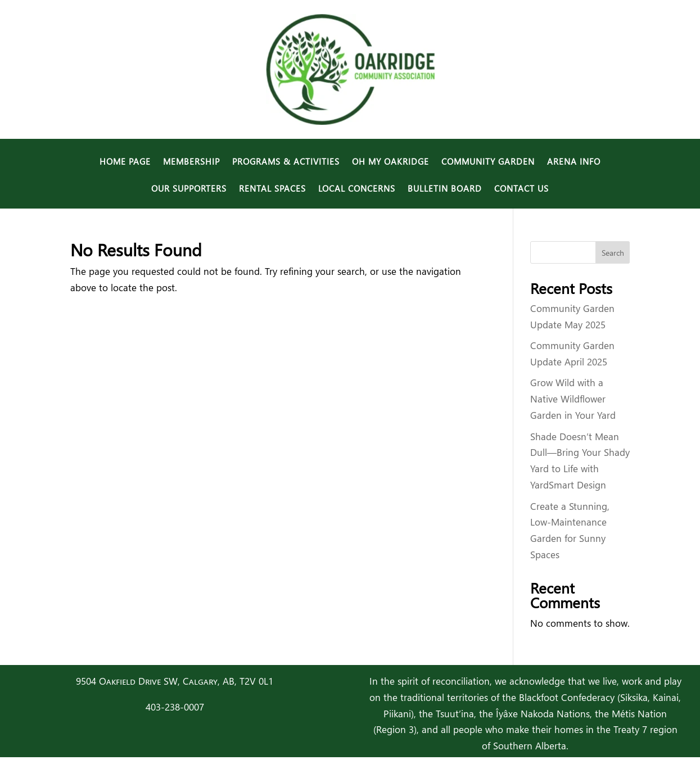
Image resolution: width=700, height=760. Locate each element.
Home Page (125, 162)
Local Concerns (357, 189)
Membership (191, 162)
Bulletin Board (445, 189)
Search (613, 253)
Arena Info (574, 162)
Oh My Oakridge (390, 162)
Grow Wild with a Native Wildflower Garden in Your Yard (573, 399)
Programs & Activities (286, 162)
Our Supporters (189, 189)
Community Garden (488, 162)
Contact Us (521, 189)
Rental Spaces (272, 189)
